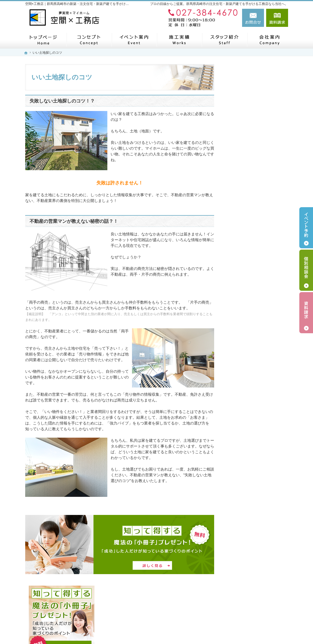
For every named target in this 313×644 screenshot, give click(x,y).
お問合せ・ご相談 (246, 419)
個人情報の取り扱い (248, 432)
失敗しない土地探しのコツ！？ (62, 101)
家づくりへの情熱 (246, 330)
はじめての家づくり (248, 292)
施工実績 (239, 266)
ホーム (237, 190)
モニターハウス (245, 215)
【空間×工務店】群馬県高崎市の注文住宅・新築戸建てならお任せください (203, 627)
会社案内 (239, 381)
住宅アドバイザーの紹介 (252, 343)
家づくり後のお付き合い (252, 317)
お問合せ (253, 18)
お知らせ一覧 (243, 406)
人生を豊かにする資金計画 (254, 253)
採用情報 (239, 394)
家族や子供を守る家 (248, 304)
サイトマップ (243, 444)
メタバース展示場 (246, 203)
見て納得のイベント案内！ (254, 228)
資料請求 (277, 18)
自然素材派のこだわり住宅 (254, 279)
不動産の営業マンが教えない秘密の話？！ (74, 221)
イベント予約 (306, 228)
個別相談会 (306, 270)
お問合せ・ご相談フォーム (255, 601)
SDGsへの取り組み (248, 368)
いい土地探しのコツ (248, 241)
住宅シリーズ (243, 355)
